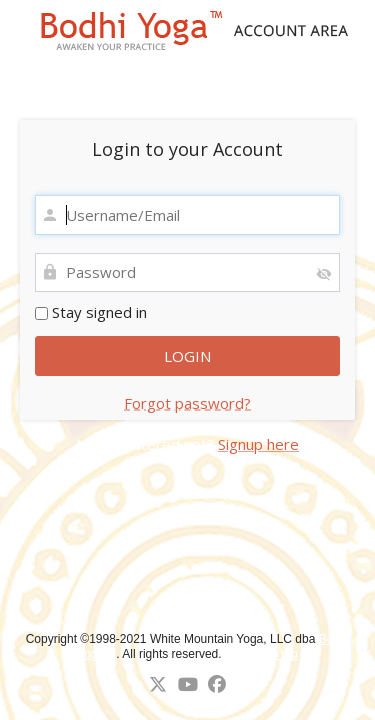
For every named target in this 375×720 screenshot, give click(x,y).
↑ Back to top (262, 654)
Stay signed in (91, 312)
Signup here (258, 444)
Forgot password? (187, 403)
